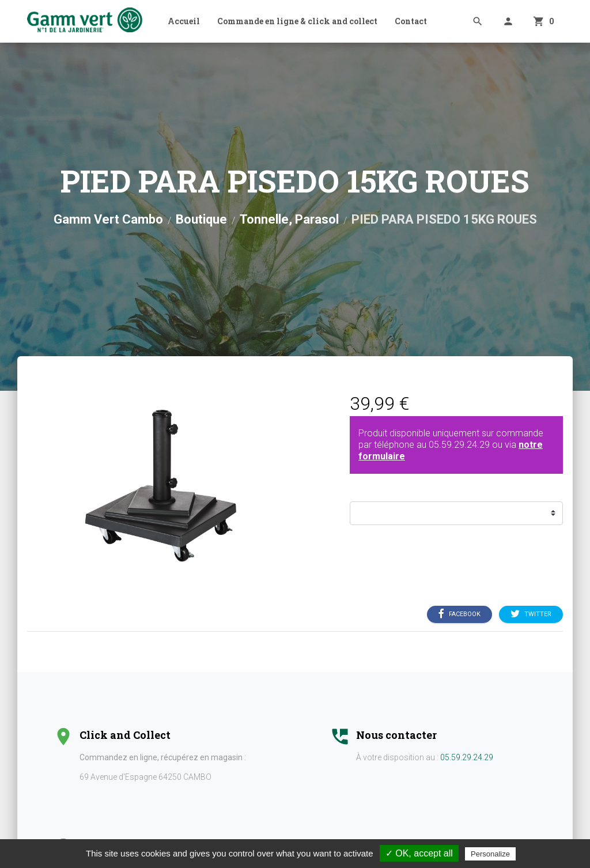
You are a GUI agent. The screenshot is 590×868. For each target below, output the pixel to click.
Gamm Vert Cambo (108, 219)
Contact (411, 21)
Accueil (184, 21)
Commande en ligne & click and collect (297, 21)
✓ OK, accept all (419, 853)
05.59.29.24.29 (459, 445)
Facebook (459, 614)
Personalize (490, 854)
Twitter (531, 614)
